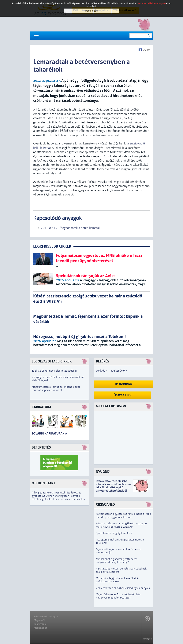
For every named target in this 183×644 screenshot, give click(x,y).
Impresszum (40, 624)
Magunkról (39, 620)
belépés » (102, 371)
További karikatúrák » (49, 433)
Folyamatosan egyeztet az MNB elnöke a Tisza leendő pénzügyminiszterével (123, 515)
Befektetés (41, 448)
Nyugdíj (103, 472)
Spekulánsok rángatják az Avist (114, 533)
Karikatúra (41, 407)
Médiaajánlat (40, 628)
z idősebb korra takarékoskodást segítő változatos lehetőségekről (113, 488)
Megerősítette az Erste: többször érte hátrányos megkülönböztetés (118, 596)
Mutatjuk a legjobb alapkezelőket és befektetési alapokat (118, 580)
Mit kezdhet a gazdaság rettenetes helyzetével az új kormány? (117, 561)
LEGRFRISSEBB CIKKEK (52, 246)
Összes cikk (123, 395)
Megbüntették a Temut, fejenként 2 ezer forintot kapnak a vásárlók (56, 388)
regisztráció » (119, 371)
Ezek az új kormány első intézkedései (54, 371)
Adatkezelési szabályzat (46, 617)
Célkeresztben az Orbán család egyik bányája (123, 588)
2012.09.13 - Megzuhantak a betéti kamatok (71, 228)
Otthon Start (43, 483)
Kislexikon (124, 384)
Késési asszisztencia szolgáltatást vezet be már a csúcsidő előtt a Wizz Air (121, 525)
